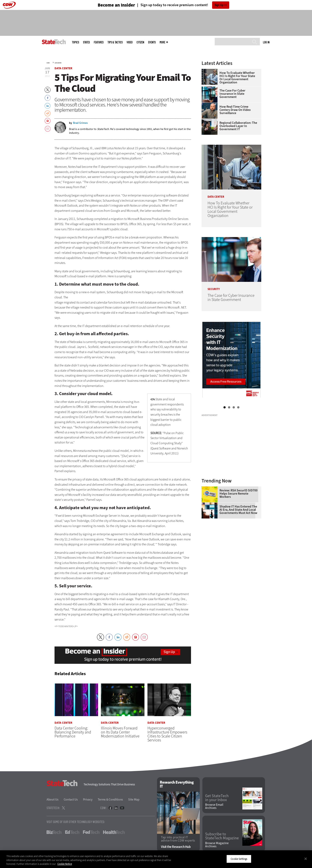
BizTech (54, 832)
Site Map (134, 800)
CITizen (140, 42)
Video (130, 42)
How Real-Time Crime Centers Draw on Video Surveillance (235, 110)
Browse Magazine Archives (217, 845)
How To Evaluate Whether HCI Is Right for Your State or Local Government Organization (237, 78)
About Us (53, 800)
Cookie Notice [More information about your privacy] (65, 864)
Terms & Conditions (110, 800)
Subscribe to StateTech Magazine (222, 836)
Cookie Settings (239, 859)
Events (152, 42)
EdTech (72, 832)
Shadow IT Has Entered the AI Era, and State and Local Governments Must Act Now (238, 510)
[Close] (306, 859)
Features (99, 42)
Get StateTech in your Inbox (217, 798)
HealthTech (114, 832)
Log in (266, 42)
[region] (156, 859)
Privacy (88, 800)
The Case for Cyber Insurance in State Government (232, 94)
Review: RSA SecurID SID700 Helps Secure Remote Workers (238, 494)
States (86, 42)
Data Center (58, 63)
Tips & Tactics (115, 42)
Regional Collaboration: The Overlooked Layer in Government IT (238, 126)
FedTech (91, 832)
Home (48, 63)
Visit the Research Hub (176, 847)
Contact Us (71, 800)
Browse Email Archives (214, 806)
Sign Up (219, 5)
